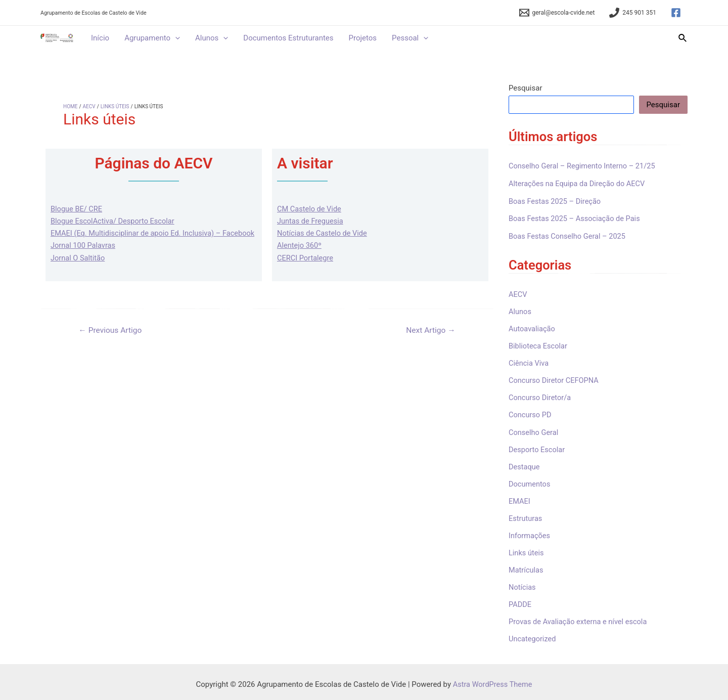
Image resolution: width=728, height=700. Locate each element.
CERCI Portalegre (306, 257)
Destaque (525, 464)
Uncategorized (533, 635)
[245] (633, 13)
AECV (518, 293)
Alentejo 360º (300, 245)
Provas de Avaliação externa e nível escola (580, 618)
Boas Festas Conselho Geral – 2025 (569, 236)
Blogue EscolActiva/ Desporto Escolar (114, 221)
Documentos (530, 482)
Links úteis (527, 550)
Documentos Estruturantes (288, 38)
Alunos (212, 38)
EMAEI (520, 498)
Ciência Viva (529, 362)
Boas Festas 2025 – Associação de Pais (576, 218)
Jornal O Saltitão (79, 270)
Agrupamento (152, 38)
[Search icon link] (683, 38)
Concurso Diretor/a (541, 396)
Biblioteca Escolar (539, 345)
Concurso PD (531, 413)
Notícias (522, 584)
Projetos (363, 38)
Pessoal (410, 38)
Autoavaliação (533, 328)
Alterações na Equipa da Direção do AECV (579, 183)
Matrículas (527, 566)
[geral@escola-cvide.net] (557, 13)
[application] (175, 38)
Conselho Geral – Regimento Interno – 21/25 (584, 166)
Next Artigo (430, 342)
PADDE (520, 601)
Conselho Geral (534, 430)
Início (100, 38)
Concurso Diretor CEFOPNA (555, 379)
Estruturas (526, 515)
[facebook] (677, 13)
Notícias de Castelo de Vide (323, 233)
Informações (530, 533)
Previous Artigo (111, 342)
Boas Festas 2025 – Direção (556, 201)
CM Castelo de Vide (310, 209)
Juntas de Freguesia (311, 221)
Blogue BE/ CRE (77, 209)
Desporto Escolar (538, 447)
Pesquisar (526, 88)
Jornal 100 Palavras (84, 257)
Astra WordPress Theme (492, 680)
